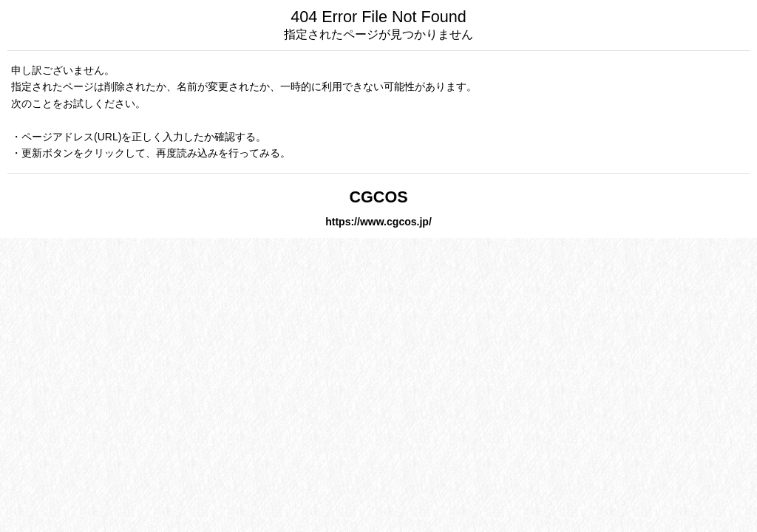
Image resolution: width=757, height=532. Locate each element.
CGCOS (378, 197)
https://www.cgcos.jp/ (378, 222)
